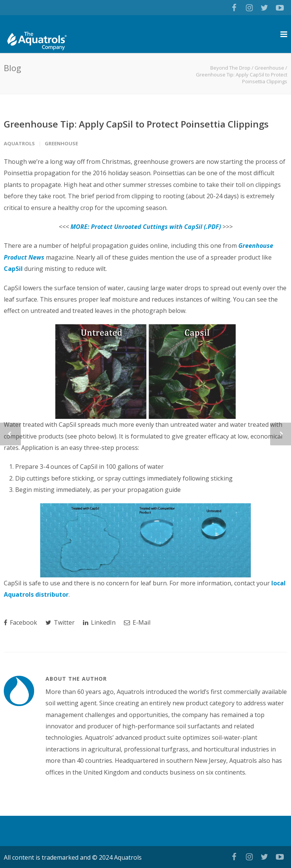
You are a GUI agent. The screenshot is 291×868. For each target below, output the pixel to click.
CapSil (13, 269)
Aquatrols (19, 143)
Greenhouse (269, 68)
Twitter (60, 622)
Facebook (20, 622)
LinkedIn (99, 622)
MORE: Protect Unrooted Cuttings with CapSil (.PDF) (146, 227)
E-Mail (137, 622)
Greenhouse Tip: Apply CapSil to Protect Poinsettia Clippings (136, 124)
